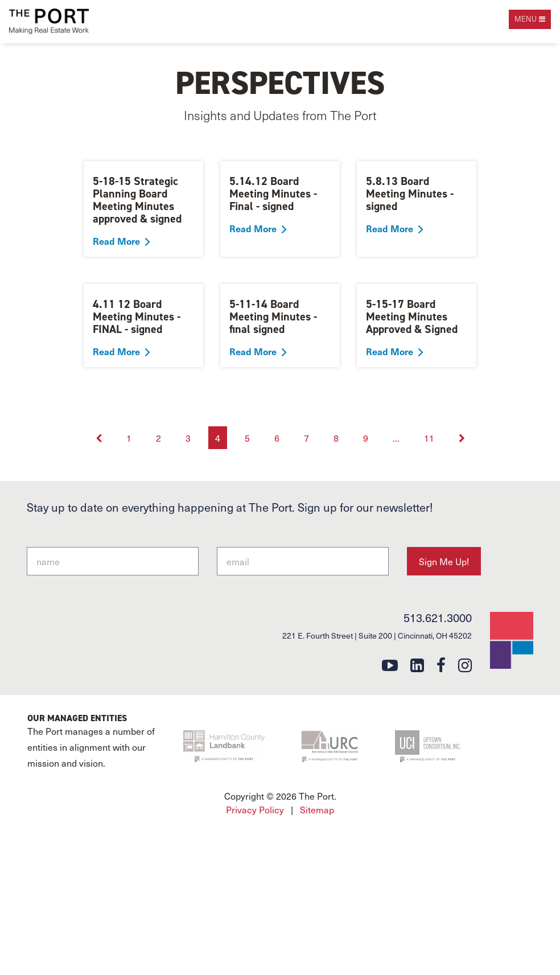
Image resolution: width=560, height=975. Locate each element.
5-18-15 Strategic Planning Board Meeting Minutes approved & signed (137, 200)
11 (429, 438)
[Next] (462, 438)
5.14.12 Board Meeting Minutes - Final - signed (273, 194)
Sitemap (317, 809)
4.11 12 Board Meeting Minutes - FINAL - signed (137, 316)
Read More (116, 241)
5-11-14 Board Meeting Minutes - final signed (273, 316)
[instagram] (465, 665)
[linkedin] (417, 665)
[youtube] (390, 665)
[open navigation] (530, 19)
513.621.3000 (438, 618)
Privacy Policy (255, 809)
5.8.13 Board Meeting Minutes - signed (410, 194)
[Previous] (100, 438)
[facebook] (441, 665)
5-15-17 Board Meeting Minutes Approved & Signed (412, 316)
